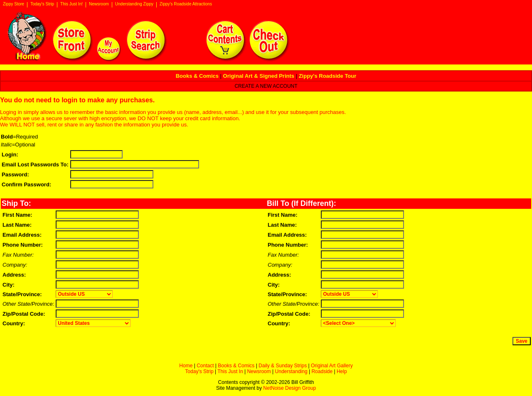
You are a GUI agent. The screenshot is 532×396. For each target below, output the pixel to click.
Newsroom (99, 4)
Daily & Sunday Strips (283, 366)
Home (186, 366)
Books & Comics (236, 366)
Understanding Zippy (134, 4)
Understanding (291, 371)
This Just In (230, 371)
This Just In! (71, 4)
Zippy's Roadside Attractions (186, 4)
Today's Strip (42, 4)
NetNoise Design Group (289, 388)
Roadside (322, 371)
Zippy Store (14, 4)
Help (342, 371)
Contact (205, 366)
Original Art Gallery (332, 366)
